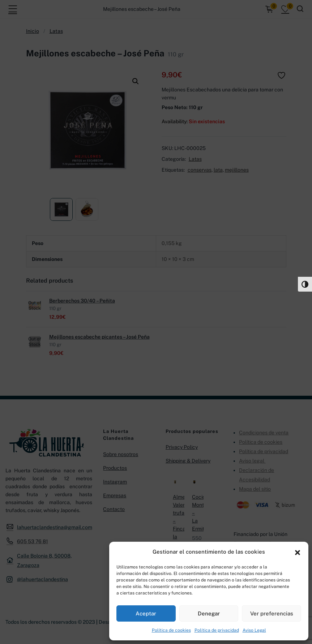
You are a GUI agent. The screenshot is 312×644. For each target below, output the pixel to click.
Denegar (209, 613)
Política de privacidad (217, 630)
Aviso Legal (254, 630)
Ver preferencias (272, 613)
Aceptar (146, 613)
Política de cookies (171, 630)
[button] (298, 552)
